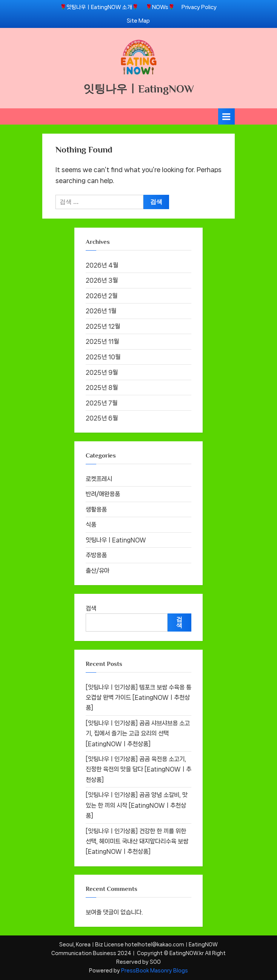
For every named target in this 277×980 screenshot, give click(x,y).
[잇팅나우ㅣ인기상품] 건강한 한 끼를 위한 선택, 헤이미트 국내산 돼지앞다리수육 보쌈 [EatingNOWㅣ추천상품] (137, 841)
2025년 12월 (103, 326)
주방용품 (96, 555)
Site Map (138, 21)
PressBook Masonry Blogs (155, 971)
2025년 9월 (102, 372)
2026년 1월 (101, 311)
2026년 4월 (102, 265)
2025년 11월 (102, 341)
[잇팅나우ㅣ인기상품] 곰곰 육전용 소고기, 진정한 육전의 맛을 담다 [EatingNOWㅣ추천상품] (138, 769)
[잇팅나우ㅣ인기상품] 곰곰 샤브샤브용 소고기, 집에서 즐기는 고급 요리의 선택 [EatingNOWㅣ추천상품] (138, 733)
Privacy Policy (199, 7)
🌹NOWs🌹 (160, 7)
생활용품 (96, 509)
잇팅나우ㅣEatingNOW (139, 89)
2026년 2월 (102, 296)
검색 (91, 608)
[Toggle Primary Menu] (226, 116)
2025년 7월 (102, 403)
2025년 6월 (102, 418)
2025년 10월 (103, 357)
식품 (91, 525)
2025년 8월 (102, 388)
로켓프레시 (99, 479)
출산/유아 (98, 571)
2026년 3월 (102, 280)
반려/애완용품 (103, 494)
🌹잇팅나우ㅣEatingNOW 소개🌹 (99, 7)
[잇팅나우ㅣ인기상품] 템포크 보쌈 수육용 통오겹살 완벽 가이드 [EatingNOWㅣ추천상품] (138, 698)
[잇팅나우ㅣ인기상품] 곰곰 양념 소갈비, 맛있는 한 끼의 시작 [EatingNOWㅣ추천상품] (137, 805)
